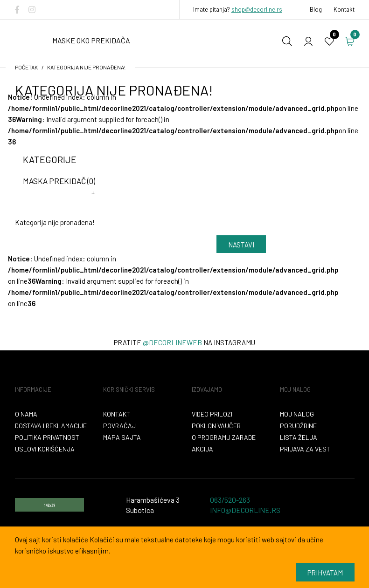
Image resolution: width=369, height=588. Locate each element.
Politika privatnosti (48, 437)
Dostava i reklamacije (51, 426)
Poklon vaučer (216, 426)
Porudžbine (298, 426)
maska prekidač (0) (59, 181)
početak (26, 67)
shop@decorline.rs (257, 9)
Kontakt (344, 9)
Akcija (202, 449)
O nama (26, 414)
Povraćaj (119, 426)
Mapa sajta (122, 437)
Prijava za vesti (306, 449)
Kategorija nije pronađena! (86, 67)
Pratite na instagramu (184, 342)
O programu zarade (224, 437)
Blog (316, 9)
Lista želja (299, 437)
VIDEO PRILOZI (212, 414)
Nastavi (241, 245)
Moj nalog (297, 414)
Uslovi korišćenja (45, 449)
